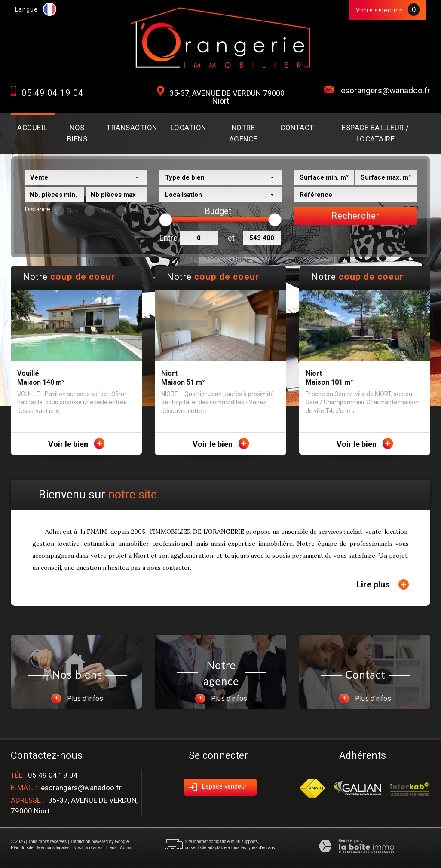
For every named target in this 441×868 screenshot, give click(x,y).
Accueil (32, 128)
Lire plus (383, 584)
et (231, 238)
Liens (111, 848)
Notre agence (243, 133)
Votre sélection (380, 10)
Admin (126, 848)
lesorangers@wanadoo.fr (385, 90)
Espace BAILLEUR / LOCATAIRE (375, 133)
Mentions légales (53, 848)
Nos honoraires (88, 848)
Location (188, 128)
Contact (297, 128)
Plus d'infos (77, 698)
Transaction (132, 128)
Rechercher (355, 216)
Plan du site (22, 848)
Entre (167, 238)
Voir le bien (76, 444)
